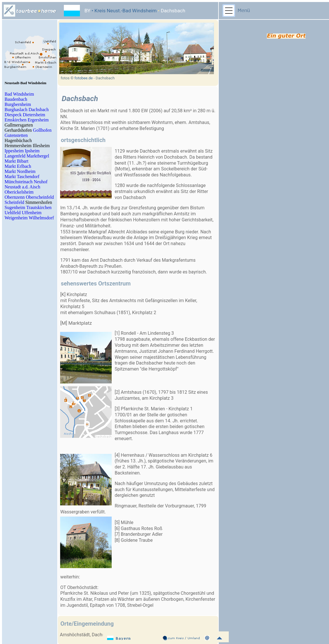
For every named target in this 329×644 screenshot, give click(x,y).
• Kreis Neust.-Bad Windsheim (124, 11)
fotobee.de (84, 78)
